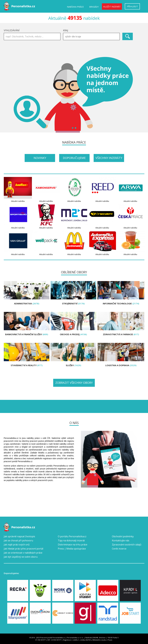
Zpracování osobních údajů (127, 545)
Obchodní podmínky (123, 536)
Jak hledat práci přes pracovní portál (23, 549)
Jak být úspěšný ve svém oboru (21, 557)
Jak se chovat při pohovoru (18, 540)
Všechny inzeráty (109, 158)
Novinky (40, 158)
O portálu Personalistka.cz (72, 536)
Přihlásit (132, 6)
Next (141, 95)
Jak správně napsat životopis (19, 536)
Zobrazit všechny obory (74, 383)
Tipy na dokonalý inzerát (71, 540)
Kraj (66, 30)
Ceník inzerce (119, 549)
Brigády (94, 7)
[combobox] (91, 36)
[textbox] (92, 37)
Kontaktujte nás (121, 540)
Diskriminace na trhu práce (73, 545)
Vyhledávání (12, 30)
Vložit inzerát (112, 7)
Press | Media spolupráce (72, 549)
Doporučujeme (74, 158)
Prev (8, 95)
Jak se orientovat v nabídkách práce (23, 553)
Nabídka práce (75, 7)
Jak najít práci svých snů (17, 545)
